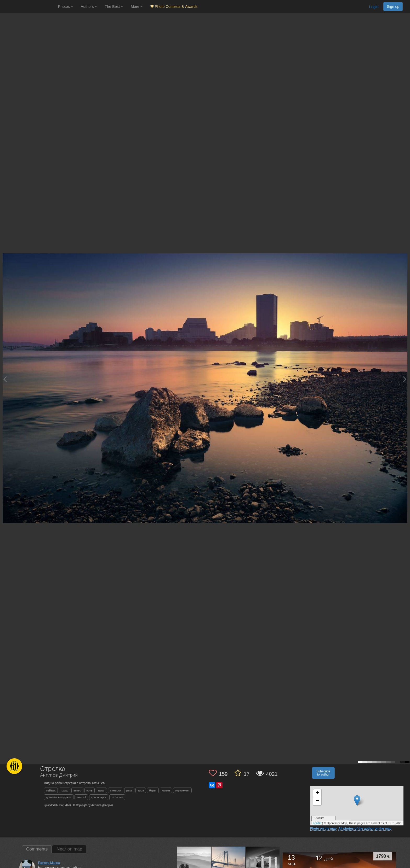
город (65, 790)
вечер (77, 790)
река (129, 790)
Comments (37, 849)
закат (101, 790)
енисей (81, 797)
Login (374, 7)
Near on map (69, 849)
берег (153, 790)
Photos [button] (66, 7)
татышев (117, 797)
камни (166, 790)
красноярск (99, 797)
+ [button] (317, 793)
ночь (90, 790)
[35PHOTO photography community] (28, 7)
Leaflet (317, 823)
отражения (182, 790)
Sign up (393, 7)
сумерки (116, 790)
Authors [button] (89, 7)
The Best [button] (114, 7)
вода (141, 790)
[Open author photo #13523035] (263, 863)
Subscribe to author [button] (323, 773)
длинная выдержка (59, 797)
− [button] (317, 801)
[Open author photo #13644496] (194, 863)
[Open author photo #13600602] (229, 863)
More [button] (137, 7)
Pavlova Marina (49, 863)
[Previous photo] (5, 379)
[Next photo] (405, 379)
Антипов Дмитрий (59, 775)
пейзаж (51, 790)
